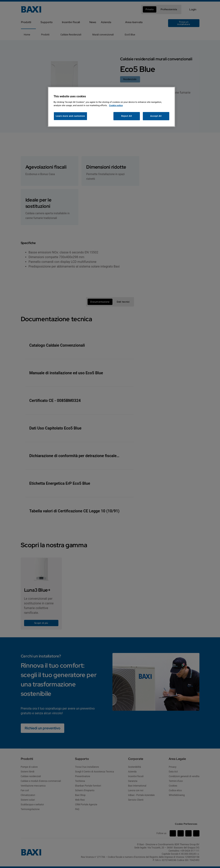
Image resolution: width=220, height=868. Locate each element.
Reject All (127, 116)
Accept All (156, 116)
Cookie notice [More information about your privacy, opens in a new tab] (116, 105)
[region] (111, 107)
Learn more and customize (70, 116)
